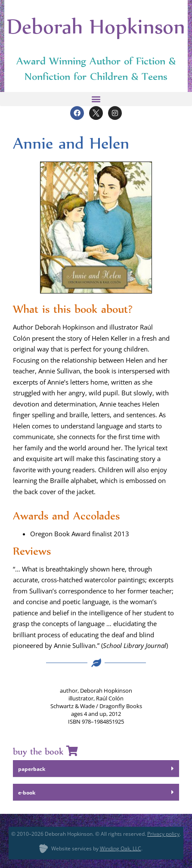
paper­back (32, 769)
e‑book (27, 793)
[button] (96, 99)
